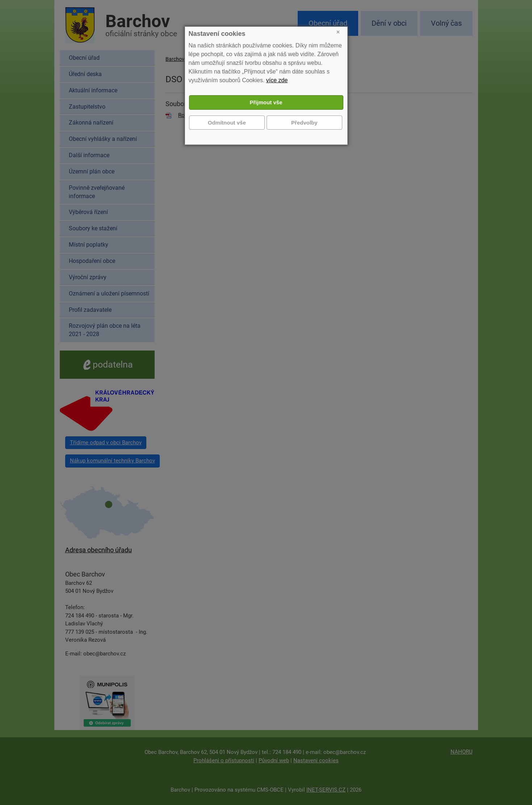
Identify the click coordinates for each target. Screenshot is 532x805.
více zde (277, 80)
